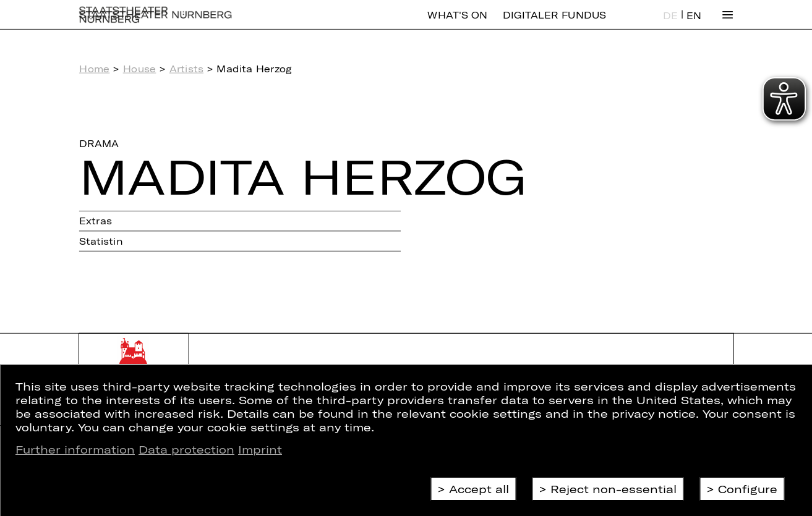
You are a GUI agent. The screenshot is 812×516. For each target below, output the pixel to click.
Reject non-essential (613, 489)
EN (694, 24)
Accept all (479, 489)
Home (94, 68)
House (140, 68)
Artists (186, 68)
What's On (457, 24)
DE (670, 24)
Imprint (260, 449)
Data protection (186, 449)
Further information (75, 449)
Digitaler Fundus (554, 24)
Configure (748, 489)
